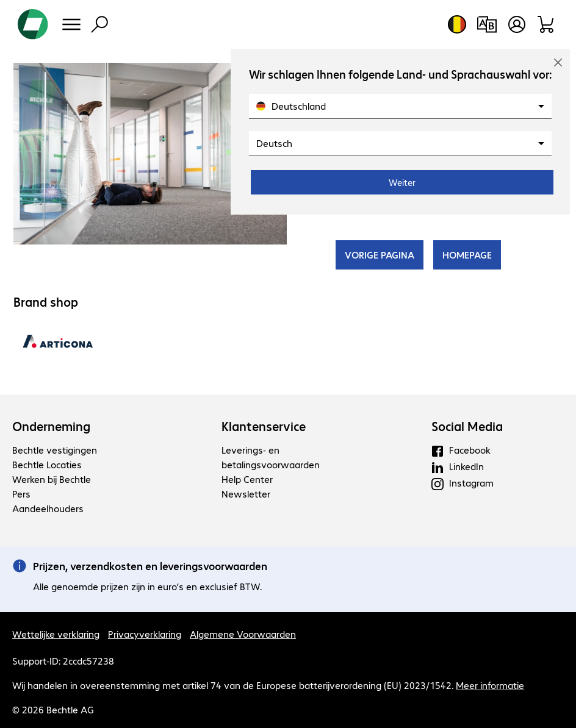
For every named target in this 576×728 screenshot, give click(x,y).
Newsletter (246, 494)
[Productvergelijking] (487, 24)
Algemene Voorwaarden (243, 634)
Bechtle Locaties (47, 464)
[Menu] (71, 24)
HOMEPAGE (467, 255)
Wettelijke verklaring (56, 634)
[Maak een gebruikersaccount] (517, 24)
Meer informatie (490, 685)
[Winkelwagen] (546, 24)
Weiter (402, 182)
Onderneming (51, 426)
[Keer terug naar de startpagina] (33, 24)
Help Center (247, 479)
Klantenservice (264, 426)
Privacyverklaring (145, 634)
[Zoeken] (99, 24)
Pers (21, 494)
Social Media (467, 426)
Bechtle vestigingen (55, 450)
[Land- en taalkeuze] (457, 24)
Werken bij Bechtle (52, 479)
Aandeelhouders (48, 508)
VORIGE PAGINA (380, 255)
